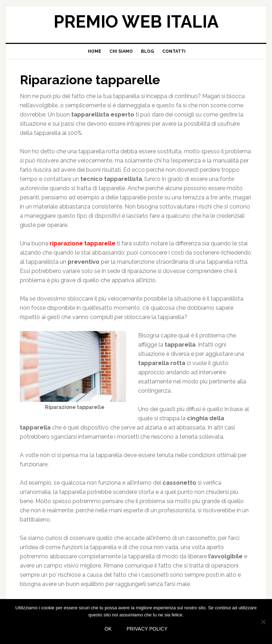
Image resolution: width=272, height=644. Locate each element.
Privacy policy (147, 629)
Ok (108, 629)
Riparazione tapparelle (90, 80)
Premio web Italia (136, 22)
